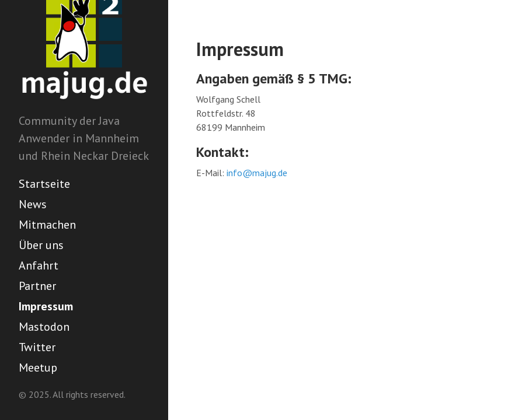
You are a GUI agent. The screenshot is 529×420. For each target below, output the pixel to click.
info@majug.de (257, 173)
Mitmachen (47, 225)
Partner (37, 286)
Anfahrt (39, 265)
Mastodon (44, 327)
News (33, 204)
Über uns (41, 245)
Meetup (38, 367)
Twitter (37, 347)
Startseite (44, 184)
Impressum (46, 306)
